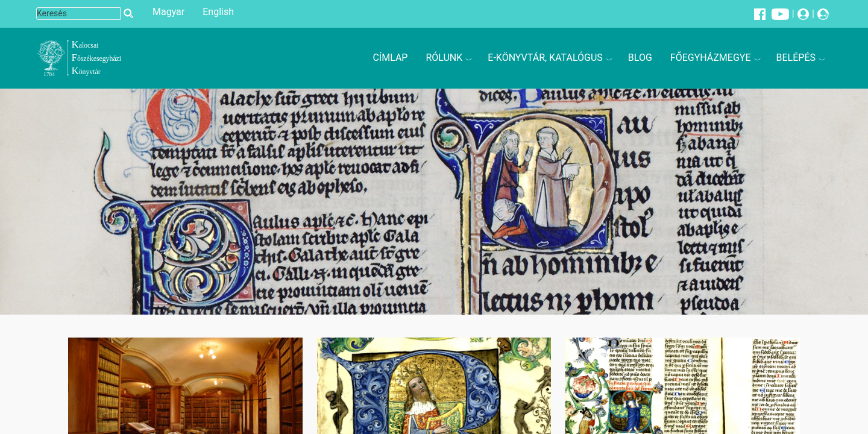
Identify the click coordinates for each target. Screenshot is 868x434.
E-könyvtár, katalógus (545, 58)
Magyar (168, 12)
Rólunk (444, 58)
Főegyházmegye (711, 58)
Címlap (390, 58)
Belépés (796, 58)
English (218, 12)
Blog (640, 58)
